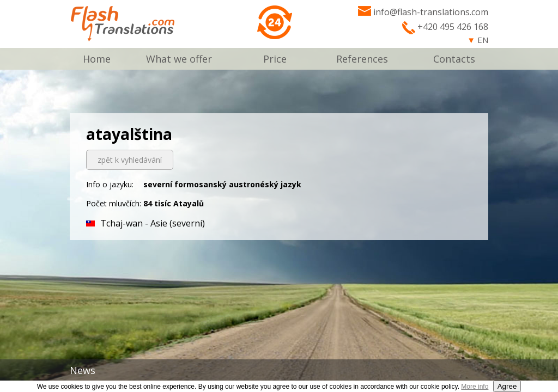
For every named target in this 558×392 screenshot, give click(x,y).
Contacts (454, 59)
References (362, 59)
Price (275, 59)
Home (97, 59)
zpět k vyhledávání (130, 160)
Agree (507, 386)
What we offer (179, 59)
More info (475, 387)
